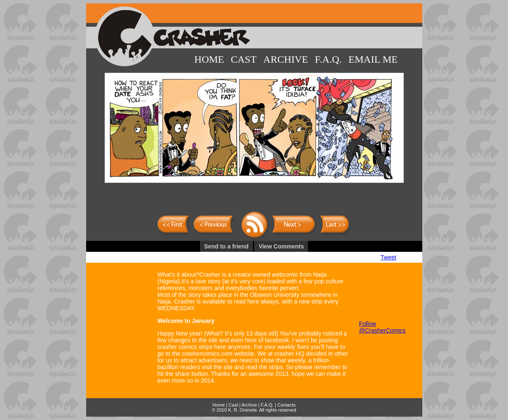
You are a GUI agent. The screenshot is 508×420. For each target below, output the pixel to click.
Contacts (286, 405)
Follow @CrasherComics (383, 327)
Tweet (388, 257)
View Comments (281, 246)
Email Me (373, 59)
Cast (243, 59)
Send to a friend (226, 246)
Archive (286, 59)
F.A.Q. (328, 59)
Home (209, 59)
